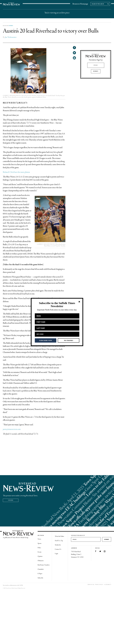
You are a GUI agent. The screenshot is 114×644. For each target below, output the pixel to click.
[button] (57, 305)
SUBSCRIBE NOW (46, 340)
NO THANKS (69, 340)
